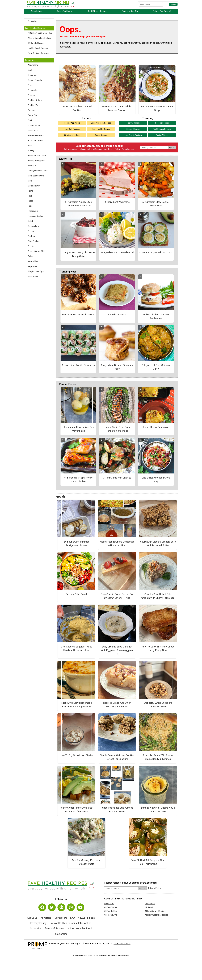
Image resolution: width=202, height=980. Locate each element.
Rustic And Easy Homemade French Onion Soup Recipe (76, 705)
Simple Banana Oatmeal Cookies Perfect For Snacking (117, 758)
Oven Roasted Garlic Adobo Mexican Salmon (117, 109)
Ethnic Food (33, 131)
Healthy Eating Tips (36, 161)
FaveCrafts (109, 904)
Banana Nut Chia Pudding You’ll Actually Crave (158, 810)
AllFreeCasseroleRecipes (157, 916)
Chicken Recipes (133, 130)
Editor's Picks (34, 126)
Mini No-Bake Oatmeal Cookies (78, 315)
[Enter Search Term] (151, 5)
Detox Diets (33, 116)
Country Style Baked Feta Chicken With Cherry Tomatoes (158, 597)
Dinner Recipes (101, 136)
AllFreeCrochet (111, 908)
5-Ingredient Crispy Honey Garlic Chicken (78, 480)
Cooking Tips (34, 106)
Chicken (31, 96)
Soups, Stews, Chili (36, 252)
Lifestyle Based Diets (38, 171)
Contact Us (61, 918)
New (60, 497)
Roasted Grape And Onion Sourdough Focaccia (117, 705)
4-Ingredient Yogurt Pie (117, 202)
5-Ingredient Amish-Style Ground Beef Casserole (78, 204)
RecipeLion (150, 904)
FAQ (72, 918)
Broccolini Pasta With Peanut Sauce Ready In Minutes (158, 758)
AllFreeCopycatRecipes (156, 912)
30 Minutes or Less (72, 136)
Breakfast (32, 76)
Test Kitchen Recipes (162, 130)
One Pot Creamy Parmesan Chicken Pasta (87, 863)
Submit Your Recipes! (79, 929)
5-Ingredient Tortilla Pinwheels (78, 366)
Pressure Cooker (35, 217)
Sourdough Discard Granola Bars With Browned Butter (158, 544)
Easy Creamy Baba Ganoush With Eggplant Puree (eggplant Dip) (117, 651)
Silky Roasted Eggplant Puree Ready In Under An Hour (76, 649)
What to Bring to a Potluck (39, 39)
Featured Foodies (36, 136)
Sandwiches (33, 227)
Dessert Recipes (162, 124)
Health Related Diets (37, 156)
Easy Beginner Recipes (38, 54)
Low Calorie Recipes (133, 136)
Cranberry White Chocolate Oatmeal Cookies (158, 705)
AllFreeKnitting (111, 912)
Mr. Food (149, 908)
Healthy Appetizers (72, 124)
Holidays (32, 166)
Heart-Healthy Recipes (101, 130)
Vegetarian (33, 267)
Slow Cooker (33, 242)
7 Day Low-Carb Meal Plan (40, 33)
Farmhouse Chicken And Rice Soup (157, 109)
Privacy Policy (114, 150)
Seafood (32, 237)
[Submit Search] (173, 5)
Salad (30, 222)
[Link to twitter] (52, 908)
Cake (30, 86)
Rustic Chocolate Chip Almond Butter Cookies (117, 810)
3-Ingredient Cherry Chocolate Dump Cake (78, 255)
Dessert (31, 111)
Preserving (33, 212)
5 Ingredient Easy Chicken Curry (156, 367)
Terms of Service (54, 929)
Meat (30, 181)
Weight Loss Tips (36, 272)
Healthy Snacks (133, 124)
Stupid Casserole (117, 315)
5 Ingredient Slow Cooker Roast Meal (156, 204)
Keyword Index (86, 918)
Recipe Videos (162, 136)
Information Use (127, 150)
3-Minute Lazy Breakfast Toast (156, 253)
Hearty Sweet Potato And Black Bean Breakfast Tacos (76, 810)
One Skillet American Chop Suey (156, 480)
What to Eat (33, 277)
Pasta (30, 191)
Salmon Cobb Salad (76, 595)
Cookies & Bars (35, 101)
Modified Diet (34, 186)
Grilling (31, 151)
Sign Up (172, 148)
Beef (30, 71)
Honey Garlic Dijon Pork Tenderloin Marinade (117, 430)
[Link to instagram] (71, 908)
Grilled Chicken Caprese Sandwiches (156, 317)
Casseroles (33, 91)
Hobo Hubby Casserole (156, 428)
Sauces (31, 232)
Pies (30, 196)
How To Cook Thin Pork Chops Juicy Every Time (158, 649)
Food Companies (35, 141)
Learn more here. (122, 944)
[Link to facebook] (42, 908)
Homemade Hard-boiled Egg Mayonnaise (78, 430)
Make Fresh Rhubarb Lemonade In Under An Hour (117, 544)
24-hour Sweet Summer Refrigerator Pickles (76, 544)
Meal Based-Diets (36, 176)
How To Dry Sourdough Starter (76, 756)
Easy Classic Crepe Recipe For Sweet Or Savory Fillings (117, 597)
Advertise (46, 918)
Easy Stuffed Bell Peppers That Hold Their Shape (148, 863)
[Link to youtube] (80, 908)
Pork (30, 206)
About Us (32, 918)
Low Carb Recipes (72, 130)
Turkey (31, 257)
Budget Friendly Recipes (101, 124)
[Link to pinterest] (61, 908)
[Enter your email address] (121, 889)
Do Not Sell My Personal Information (70, 924)
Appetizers (33, 66)
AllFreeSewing (111, 916)
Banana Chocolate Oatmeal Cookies (77, 109)
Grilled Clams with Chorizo (117, 478)
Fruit (30, 146)
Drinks (31, 121)
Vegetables (33, 262)
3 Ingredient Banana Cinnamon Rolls (117, 367)
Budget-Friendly (35, 81)
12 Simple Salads (36, 44)
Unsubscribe (61, 934)
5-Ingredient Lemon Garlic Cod (117, 253)
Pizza (30, 201)
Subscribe (32, 22)
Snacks (31, 247)
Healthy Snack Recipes (38, 49)
